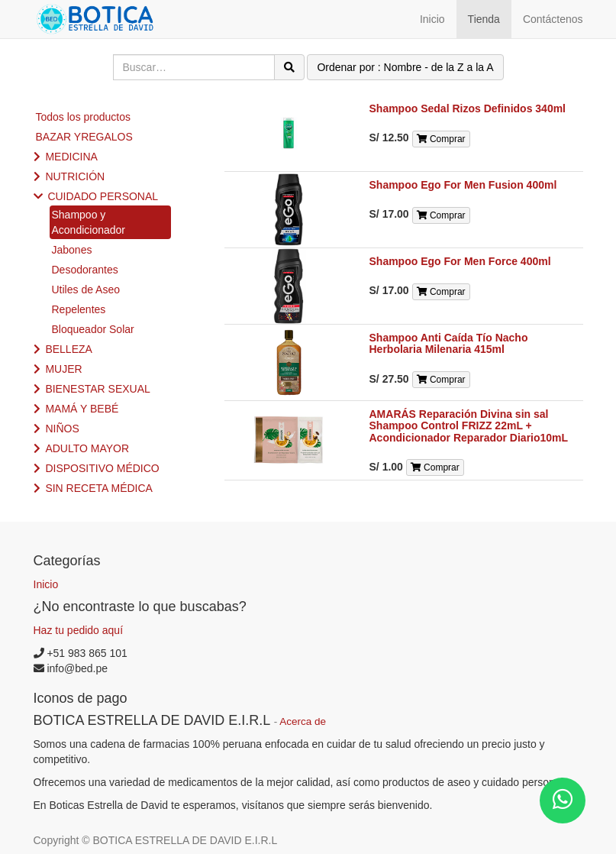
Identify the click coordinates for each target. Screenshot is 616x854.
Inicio (46, 584)
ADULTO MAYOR (87, 448)
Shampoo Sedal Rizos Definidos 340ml (468, 108)
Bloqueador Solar (93, 329)
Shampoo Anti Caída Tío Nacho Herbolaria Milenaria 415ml (449, 343)
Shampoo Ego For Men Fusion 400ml (463, 185)
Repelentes (79, 309)
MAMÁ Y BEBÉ (82, 409)
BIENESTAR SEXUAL (97, 389)
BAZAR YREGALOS (84, 137)
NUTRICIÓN (75, 176)
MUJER (63, 369)
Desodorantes (85, 270)
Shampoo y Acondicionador (89, 222)
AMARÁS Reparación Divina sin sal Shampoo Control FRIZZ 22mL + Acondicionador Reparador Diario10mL (469, 426)
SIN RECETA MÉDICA (99, 488)
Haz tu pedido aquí (79, 630)
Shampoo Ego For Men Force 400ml (460, 261)
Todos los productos (84, 117)
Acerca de (303, 721)
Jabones (72, 250)
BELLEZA (68, 349)
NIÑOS (62, 429)
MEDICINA (71, 157)
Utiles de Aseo (86, 290)
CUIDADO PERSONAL (103, 196)
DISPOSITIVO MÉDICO (102, 468)
